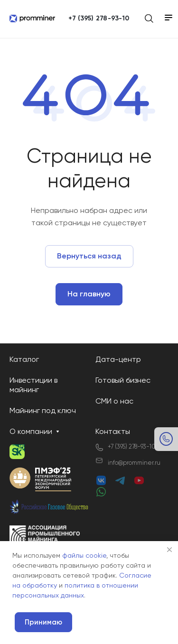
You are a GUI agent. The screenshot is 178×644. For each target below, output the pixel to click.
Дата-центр (118, 360)
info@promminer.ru (134, 463)
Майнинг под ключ (43, 411)
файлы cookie (84, 556)
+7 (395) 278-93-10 (99, 18)
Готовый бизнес (123, 381)
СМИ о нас (114, 402)
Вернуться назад (89, 257)
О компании (31, 432)
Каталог (24, 360)
